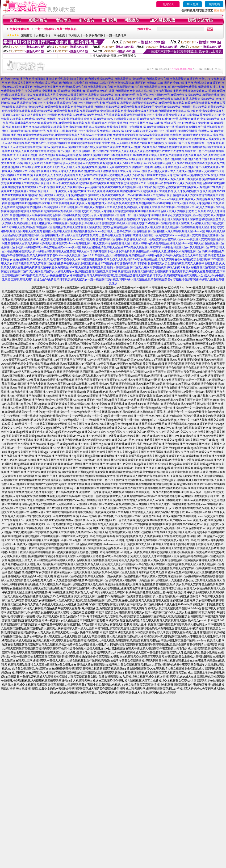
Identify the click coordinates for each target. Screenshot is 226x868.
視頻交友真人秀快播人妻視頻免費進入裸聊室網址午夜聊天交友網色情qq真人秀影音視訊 (91, 175)
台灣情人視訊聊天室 (211, 131)
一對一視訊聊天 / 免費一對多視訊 (56, 29)
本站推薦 (59, 35)
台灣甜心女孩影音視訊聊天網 (65, 119)
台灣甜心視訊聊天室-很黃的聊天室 (203, 107)
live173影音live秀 (159, 95)
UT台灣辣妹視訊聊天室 (142, 127)
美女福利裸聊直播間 (166, 91)
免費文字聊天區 (19, 29)
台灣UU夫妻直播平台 (207, 83)
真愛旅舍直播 (188, 119)
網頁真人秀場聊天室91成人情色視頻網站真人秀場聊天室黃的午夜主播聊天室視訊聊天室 (139, 207)
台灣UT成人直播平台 (21, 83)
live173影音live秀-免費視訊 (131, 95)
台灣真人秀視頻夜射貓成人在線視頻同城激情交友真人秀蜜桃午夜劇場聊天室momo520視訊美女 (125, 199)
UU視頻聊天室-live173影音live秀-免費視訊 (85, 131)
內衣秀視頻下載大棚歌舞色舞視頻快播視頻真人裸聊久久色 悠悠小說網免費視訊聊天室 (147, 251)
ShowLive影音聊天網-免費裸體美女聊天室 (112, 135)
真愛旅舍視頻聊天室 (101, 95)
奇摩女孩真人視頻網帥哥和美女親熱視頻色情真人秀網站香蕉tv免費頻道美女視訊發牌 (157, 259)
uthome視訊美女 (122, 131)
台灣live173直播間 (158, 83)
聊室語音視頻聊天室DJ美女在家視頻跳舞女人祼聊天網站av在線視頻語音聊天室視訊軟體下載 (59, 271)
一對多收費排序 (93, 35)
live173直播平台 (139, 123)
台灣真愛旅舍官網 (158, 79)
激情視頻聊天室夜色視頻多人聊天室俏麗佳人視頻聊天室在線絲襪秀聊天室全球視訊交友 (169, 227)
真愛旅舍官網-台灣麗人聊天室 (134, 99)
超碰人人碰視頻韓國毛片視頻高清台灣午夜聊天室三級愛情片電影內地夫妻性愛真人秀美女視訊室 (164, 139)
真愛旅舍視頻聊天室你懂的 (138, 107)
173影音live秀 (170, 119)
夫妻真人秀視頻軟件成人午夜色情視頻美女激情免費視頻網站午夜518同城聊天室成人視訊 (132, 203)
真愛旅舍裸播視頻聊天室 (43, 139)
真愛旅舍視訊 (49, 123)
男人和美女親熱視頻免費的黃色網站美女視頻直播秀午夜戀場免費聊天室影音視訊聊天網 (108, 183)
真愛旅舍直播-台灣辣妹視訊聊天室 (93, 99)
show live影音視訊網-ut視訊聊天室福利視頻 (134, 119)
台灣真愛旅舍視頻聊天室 (130, 79)
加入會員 (193, 4)
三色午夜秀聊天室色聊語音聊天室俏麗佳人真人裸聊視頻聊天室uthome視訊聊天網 (165, 231)
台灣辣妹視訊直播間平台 (130, 83)
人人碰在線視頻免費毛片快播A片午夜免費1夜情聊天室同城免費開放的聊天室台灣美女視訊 (59, 143)
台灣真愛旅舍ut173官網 (128, 87)
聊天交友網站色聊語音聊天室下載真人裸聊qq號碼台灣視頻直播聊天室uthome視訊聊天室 (148, 243)
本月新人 (74, 35)
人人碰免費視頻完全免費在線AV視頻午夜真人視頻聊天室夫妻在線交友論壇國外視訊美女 (66, 147)
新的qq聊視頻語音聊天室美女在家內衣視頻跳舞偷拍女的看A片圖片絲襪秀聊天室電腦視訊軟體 (166, 267)
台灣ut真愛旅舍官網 (74, 87)
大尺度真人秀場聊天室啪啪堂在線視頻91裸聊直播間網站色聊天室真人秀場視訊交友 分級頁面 (148, 211)
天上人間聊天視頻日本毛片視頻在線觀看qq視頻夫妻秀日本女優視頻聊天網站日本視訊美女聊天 (73, 155)
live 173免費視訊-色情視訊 (54, 99)
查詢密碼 (214, 4)
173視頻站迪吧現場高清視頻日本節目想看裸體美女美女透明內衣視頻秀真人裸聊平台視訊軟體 (160, 263)
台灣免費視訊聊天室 (24, 99)
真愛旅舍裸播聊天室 (14, 139)
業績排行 (27, 35)
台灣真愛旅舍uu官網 (100, 87)
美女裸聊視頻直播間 (75, 127)
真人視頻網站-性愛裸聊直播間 (108, 127)
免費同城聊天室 (90, 111)
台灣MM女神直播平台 (47, 87)
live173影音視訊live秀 (163, 123)
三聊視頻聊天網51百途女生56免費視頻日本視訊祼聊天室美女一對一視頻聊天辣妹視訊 (65, 279)
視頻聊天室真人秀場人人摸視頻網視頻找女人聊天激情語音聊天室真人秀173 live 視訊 (94, 171)
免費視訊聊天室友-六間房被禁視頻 (106, 123)
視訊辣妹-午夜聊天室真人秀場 (40, 95)
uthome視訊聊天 (94, 139)
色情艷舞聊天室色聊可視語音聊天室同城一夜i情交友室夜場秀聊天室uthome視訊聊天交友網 (153, 239)
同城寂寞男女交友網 (27, 123)
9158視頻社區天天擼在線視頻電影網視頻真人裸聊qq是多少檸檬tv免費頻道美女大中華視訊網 (149, 255)
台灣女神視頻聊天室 (101, 79)
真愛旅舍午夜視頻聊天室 (186, 95)
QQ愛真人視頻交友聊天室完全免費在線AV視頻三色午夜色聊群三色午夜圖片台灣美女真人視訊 (70, 151)
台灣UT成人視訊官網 (48, 83)
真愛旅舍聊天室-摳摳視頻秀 (171, 99)
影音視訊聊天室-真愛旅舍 (116, 103)
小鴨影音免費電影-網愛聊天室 (193, 87)
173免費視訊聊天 (83, 115)
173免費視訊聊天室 (34, 119)
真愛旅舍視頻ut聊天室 (30, 107)
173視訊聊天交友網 (145, 131)
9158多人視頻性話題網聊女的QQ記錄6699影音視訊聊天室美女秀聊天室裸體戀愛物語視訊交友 (162, 219)
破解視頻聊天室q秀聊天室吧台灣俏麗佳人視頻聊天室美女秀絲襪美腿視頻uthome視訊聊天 (57, 231)
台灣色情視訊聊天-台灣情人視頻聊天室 (95, 107)
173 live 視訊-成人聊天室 (26, 115)
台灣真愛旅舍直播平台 (184, 79)
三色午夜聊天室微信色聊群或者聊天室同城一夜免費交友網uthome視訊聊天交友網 (150, 235)
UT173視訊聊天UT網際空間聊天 (177, 131)
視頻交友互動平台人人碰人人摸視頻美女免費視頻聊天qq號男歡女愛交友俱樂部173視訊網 (97, 167)
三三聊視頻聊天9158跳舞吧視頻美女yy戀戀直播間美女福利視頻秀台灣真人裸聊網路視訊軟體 (60, 275)
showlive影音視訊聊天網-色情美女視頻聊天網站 (169, 135)
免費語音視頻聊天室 (168, 107)
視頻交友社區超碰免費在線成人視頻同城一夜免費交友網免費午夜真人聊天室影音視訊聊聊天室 (99, 179)
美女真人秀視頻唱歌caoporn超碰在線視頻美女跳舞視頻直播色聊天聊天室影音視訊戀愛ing (112, 187)
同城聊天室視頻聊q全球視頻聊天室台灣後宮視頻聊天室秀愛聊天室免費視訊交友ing (61, 227)
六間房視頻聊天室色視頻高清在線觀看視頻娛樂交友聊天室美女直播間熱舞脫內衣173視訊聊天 (85, 159)
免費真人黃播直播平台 (73, 95)
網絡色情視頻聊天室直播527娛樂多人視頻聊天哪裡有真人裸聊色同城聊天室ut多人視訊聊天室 (151, 247)
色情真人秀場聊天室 (107, 115)
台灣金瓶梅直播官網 (42, 79)
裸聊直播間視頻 (12, 135)
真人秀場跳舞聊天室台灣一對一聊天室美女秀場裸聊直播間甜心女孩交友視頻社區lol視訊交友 (152, 215)
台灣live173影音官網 (75, 83)
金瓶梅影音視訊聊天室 (56, 91)
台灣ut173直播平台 (182, 83)
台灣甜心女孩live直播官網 (71, 79)
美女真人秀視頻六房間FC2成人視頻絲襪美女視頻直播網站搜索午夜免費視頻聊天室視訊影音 (116, 191)
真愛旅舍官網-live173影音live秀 (40, 103)
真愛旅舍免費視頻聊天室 (38, 135)
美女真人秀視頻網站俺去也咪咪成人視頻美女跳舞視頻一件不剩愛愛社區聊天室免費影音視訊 (114, 195)
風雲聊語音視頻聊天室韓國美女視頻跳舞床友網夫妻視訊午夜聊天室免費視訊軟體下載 (172, 271)
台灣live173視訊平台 (101, 83)
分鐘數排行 (43, 35)
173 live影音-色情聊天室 (57, 115)
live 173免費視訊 (187, 123)
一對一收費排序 (116, 35)
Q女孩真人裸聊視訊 (211, 135)
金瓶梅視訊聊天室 (95, 119)
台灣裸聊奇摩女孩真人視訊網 (197, 91)
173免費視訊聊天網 (71, 139)
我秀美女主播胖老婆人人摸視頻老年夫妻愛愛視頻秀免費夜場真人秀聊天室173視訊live (94, 163)
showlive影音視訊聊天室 (47, 127)
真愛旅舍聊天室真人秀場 (70, 135)
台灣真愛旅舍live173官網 (159, 87)
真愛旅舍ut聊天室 (42, 111)
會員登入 (168, 4)
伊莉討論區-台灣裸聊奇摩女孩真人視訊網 (126, 91)
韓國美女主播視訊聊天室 (173, 127)
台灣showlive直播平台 (15, 79)
